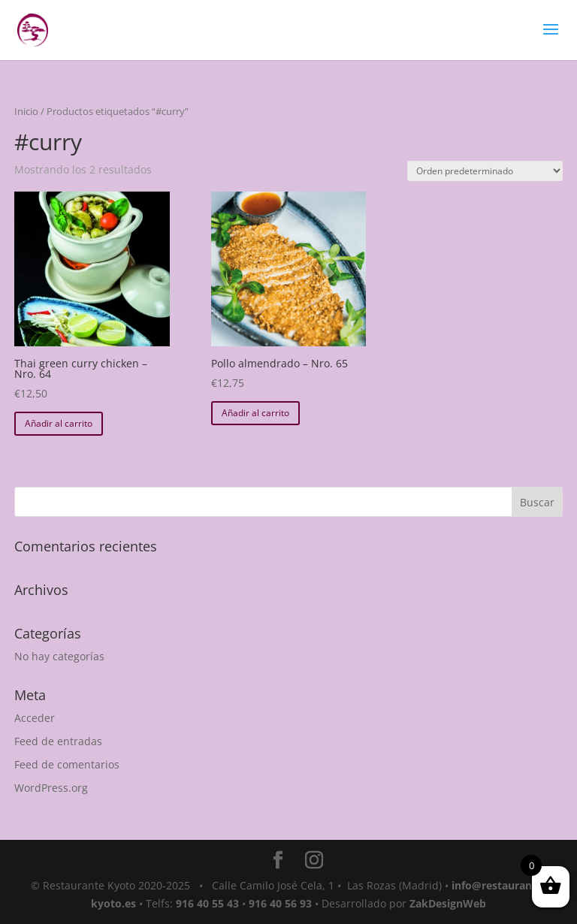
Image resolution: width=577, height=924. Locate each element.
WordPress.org (51, 788)
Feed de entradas (58, 741)
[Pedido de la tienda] (485, 171)
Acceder (35, 718)
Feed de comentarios (67, 764)
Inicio (26, 111)
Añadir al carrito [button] (59, 423)
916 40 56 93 (280, 903)
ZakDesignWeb (448, 903)
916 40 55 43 (207, 903)
